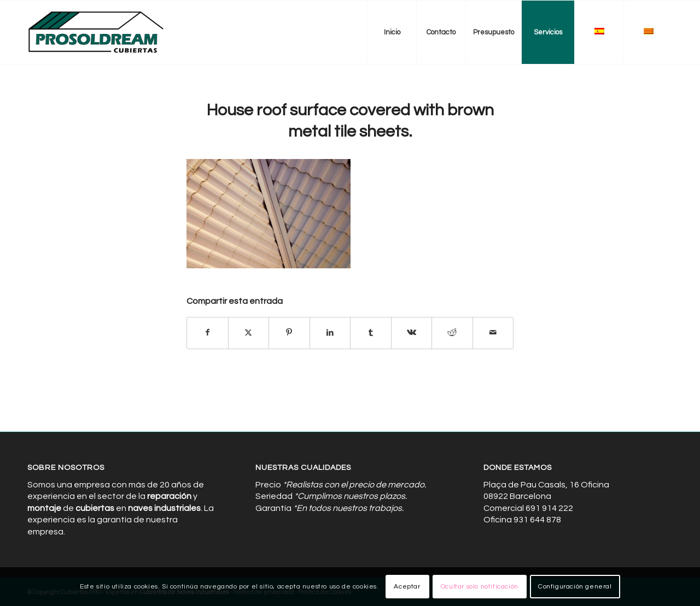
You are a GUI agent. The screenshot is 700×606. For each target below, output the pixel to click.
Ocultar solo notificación (480, 587)
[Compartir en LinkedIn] (330, 333)
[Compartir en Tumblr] (371, 333)
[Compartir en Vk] (412, 333)
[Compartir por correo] (493, 333)
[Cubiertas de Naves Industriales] (97, 32)
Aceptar (407, 587)
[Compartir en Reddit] (452, 333)
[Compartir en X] (249, 333)
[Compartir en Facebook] (208, 333)
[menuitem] (392, 32)
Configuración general (575, 587)
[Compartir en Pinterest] (289, 333)
